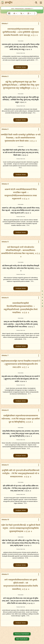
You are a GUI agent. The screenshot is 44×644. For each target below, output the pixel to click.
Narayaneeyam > (20, 9)
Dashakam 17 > (29, 9)
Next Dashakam (22, 639)
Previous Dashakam (22, 634)
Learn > (13, 9)
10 (42, 306)
